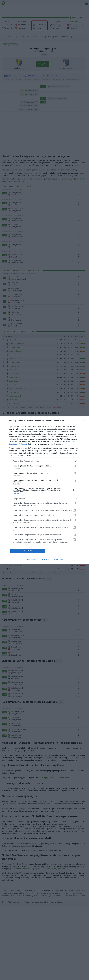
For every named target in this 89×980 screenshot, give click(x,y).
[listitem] (45, 461)
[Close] (84, 421)
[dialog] (44, 490)
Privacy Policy (58, 559)
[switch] (74, 466)
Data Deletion (31, 559)
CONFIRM (27, 551)
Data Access (44, 559)
